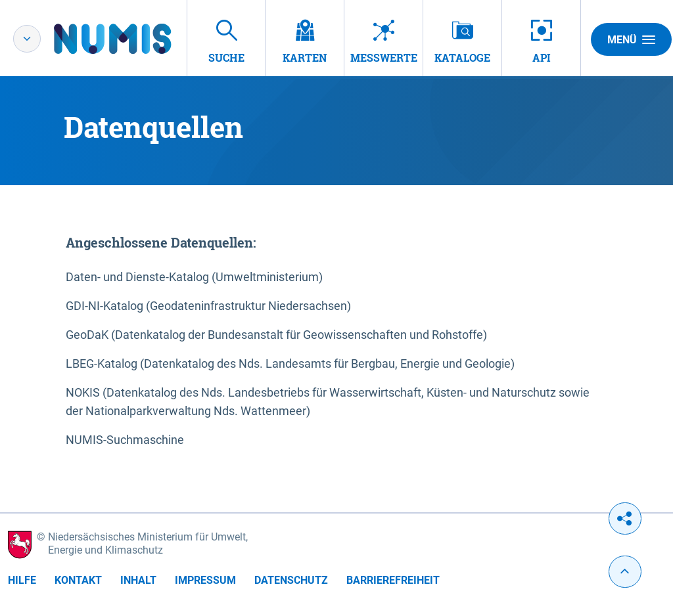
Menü (631, 39)
